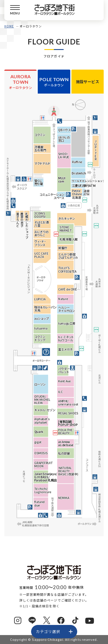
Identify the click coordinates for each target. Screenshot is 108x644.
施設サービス (88, 82)
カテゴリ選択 (48, 631)
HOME (9, 26)
